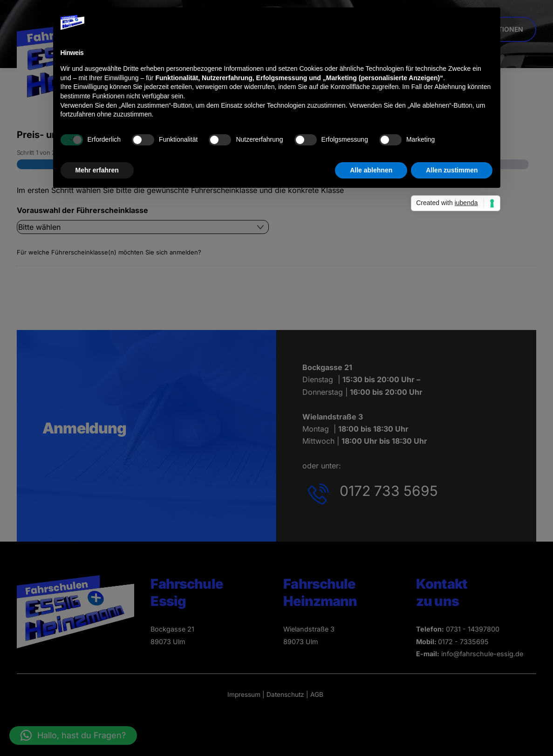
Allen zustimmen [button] (452, 170)
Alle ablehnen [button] (371, 170)
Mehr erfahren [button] (97, 170)
